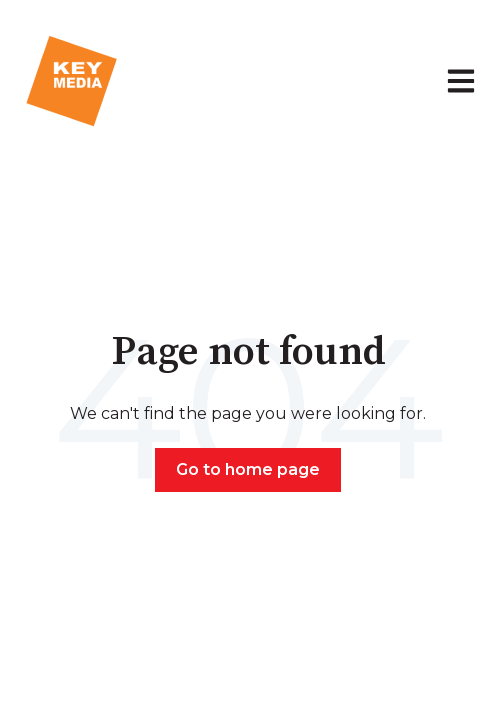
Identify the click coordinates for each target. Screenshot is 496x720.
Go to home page (248, 469)
